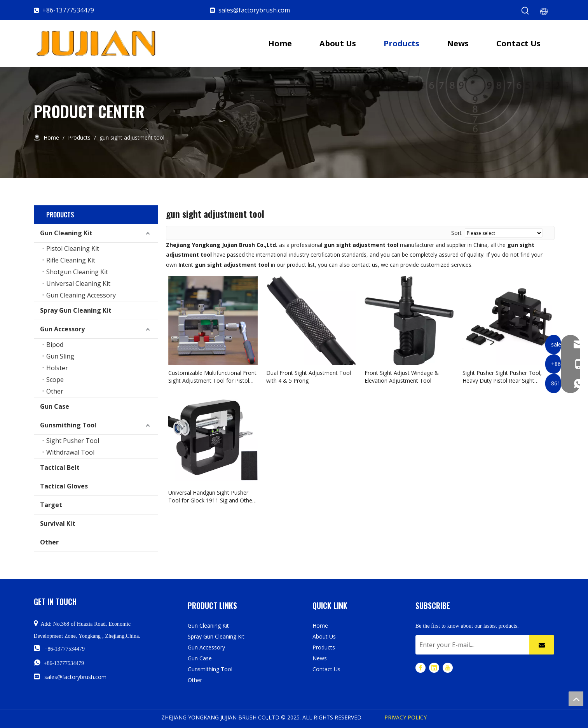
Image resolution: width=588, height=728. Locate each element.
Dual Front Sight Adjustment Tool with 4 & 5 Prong (309, 377)
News (320, 658)
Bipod (55, 345)
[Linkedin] (434, 668)
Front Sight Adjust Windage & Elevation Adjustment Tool (402, 377)
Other (55, 391)
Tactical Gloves (64, 486)
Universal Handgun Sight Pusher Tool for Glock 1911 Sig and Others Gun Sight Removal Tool (213, 497)
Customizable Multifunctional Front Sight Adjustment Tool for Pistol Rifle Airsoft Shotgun (212, 377)
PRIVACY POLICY (406, 717)
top (576, 699)
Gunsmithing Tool (68, 425)
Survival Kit (58, 523)
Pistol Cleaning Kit (73, 248)
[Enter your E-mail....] (471, 645)
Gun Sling (60, 356)
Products (324, 647)
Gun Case (55, 406)
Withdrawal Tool (70, 452)
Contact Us (326, 669)
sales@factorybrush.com (254, 10)
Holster (57, 368)
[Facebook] (420, 668)
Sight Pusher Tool (73, 441)
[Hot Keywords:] (525, 11)
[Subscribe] (542, 645)
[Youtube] (448, 668)
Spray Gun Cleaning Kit (76, 310)
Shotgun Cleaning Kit (77, 272)
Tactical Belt (60, 467)
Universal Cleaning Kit (78, 283)
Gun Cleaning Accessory (81, 295)
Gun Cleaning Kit (66, 233)
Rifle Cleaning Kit (71, 260)
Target (51, 505)
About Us (324, 636)
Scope (55, 380)
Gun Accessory (62, 329)
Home (320, 626)
